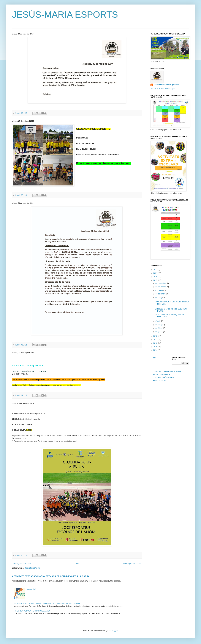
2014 (156, 350)
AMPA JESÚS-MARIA (161, 374)
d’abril (158, 321)
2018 (156, 336)
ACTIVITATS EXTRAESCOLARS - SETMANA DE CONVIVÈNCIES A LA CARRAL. (52, 576)
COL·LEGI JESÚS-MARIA (163, 378)
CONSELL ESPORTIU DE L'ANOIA (167, 371)
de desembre (161, 283)
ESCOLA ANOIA (159, 381)
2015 (156, 347)
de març (159, 325)
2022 (156, 270)
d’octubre (159, 290)
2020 (156, 277)
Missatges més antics (132, 564)
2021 (156, 273)
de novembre (161, 287)
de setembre (161, 294)
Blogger (115, 631)
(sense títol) (31, 589)
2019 (156, 280)
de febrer (159, 328)
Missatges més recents (22, 564)
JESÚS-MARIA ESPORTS (65, 15)
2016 (156, 343)
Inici (77, 564)
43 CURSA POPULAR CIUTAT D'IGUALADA (32, 611)
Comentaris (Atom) (32, 568)
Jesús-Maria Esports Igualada (166, 85)
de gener (159, 332)
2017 (156, 340)
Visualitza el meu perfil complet (163, 89)
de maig (159, 297)
